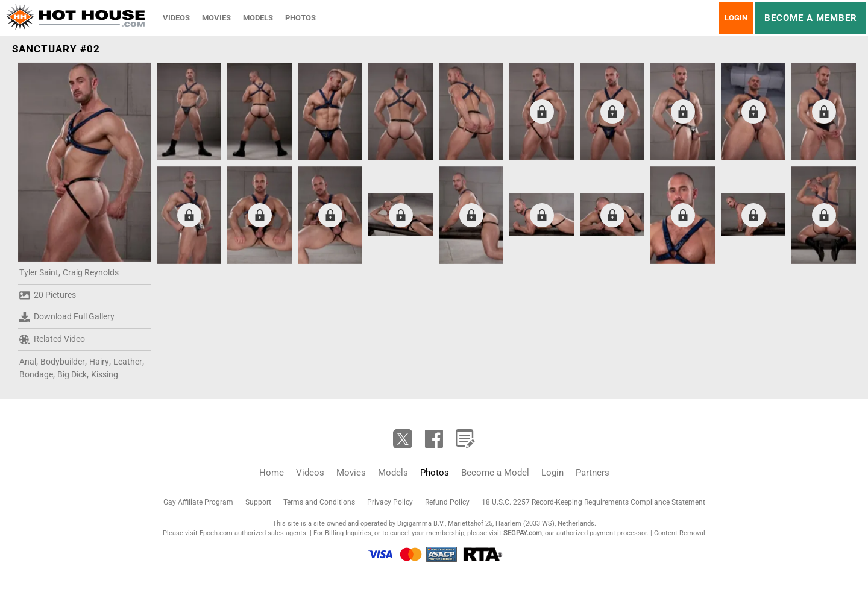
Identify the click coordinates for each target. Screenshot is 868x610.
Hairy (99, 362)
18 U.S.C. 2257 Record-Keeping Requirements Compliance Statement (593, 502)
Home (272, 473)
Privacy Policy (390, 502)
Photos (300, 18)
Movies (216, 18)
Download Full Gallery (67, 317)
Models (258, 18)
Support (258, 502)
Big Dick (72, 374)
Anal (28, 362)
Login (736, 18)
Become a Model (495, 473)
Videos (176, 18)
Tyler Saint (39, 272)
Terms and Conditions (319, 502)
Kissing (105, 374)
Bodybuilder (63, 362)
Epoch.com (216, 533)
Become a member (811, 18)
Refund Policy (447, 502)
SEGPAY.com (523, 533)
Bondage (36, 374)
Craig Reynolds (91, 272)
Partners (593, 473)
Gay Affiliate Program (198, 502)
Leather (128, 362)
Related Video (52, 339)
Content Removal (680, 533)
